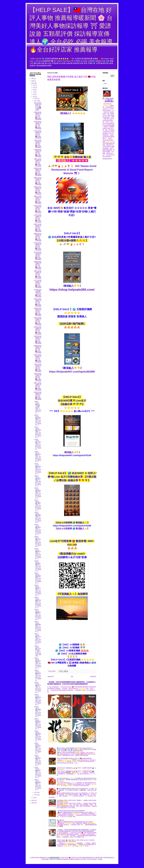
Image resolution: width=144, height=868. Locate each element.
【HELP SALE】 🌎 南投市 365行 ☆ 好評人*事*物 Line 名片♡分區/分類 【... (38, 663)
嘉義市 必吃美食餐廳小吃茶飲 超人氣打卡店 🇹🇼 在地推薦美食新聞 (38, 358)
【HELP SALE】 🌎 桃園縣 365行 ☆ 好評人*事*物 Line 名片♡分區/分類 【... (38, 578)
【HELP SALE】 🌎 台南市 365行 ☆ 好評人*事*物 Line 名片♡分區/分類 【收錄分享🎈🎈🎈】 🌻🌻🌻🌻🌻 (76, 841)
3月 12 (36, 792)
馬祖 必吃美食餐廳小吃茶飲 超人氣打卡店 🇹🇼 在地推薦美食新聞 (38, 107)
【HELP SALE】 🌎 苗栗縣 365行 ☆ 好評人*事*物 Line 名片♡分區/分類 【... (38, 627)
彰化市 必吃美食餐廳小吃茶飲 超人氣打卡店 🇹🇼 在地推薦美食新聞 (38, 321)
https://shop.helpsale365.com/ (72, 290)
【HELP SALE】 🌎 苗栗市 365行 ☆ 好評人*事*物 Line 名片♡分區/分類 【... (38, 615)
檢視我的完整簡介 (107, 159)
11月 (34, 88)
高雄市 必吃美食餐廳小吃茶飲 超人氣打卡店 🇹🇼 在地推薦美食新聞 (38, 377)
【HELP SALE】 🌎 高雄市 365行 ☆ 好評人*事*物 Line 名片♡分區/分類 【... (38, 760)
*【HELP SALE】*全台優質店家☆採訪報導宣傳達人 (109, 100)
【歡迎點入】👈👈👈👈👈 (72, 113)
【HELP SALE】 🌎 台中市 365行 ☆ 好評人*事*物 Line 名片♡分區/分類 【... (38, 639)
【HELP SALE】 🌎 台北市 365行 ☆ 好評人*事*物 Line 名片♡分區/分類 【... (38, 542)
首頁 (72, 677)
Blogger (100, 859)
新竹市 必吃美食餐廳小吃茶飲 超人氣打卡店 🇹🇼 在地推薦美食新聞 (38, 256)
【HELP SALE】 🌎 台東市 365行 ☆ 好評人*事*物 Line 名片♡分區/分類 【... (38, 457)
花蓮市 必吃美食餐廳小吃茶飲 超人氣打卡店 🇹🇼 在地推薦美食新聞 (38, 162)
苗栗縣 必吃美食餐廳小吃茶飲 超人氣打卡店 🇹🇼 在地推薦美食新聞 (38, 265)
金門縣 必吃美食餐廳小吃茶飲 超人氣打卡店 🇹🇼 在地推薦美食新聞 (38, 125)
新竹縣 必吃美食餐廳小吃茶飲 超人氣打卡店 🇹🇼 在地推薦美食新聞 (38, 246)
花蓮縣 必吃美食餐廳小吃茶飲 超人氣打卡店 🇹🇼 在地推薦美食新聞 (38, 172)
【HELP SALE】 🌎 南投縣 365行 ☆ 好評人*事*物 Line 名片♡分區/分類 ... (38, 675)
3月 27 (36, 99)
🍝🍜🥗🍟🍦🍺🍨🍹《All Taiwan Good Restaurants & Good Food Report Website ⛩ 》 (72, 170)
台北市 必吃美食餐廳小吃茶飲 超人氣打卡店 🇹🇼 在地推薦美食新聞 (38, 218)
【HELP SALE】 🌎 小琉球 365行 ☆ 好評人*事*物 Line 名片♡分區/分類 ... (38, 444)
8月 (34, 90)
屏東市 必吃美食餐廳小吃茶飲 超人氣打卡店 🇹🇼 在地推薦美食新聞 (38, 386)
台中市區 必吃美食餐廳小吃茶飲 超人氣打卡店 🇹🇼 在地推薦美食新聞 (38, 293)
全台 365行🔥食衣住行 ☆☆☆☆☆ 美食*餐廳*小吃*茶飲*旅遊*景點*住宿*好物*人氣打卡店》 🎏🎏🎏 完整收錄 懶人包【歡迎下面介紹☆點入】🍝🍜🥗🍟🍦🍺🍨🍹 (77, 780)
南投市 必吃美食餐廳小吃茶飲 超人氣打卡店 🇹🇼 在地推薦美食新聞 (38, 302)
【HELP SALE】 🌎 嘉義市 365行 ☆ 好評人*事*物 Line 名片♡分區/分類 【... (38, 724)
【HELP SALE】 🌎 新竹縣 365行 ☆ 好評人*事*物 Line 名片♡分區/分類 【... (38, 602)
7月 (34, 92)
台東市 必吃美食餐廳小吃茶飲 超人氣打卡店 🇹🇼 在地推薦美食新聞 (38, 144)
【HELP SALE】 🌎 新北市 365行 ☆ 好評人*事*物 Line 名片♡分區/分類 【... (38, 554)
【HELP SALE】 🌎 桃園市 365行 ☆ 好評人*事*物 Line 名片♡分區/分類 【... (38, 566)
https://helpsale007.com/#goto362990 (72, 372)
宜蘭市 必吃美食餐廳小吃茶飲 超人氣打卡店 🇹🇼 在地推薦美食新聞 (38, 181)
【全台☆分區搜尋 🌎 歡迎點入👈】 (72, 529)
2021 (33, 800)
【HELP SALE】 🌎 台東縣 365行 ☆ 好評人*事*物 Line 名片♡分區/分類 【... (38, 469)
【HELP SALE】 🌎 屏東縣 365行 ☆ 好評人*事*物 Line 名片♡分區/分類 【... (38, 785)
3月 (34, 97)
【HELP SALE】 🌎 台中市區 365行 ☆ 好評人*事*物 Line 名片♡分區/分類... (38, 651)
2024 (33, 79)
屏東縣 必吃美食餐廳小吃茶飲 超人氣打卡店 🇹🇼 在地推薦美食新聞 (38, 396)
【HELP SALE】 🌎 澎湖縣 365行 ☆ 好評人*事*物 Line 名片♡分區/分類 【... (38, 420)
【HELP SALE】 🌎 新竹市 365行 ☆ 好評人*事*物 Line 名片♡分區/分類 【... (38, 590)
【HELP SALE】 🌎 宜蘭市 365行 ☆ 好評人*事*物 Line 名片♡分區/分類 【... (38, 505)
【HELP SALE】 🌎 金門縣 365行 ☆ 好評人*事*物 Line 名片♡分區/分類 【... (38, 432)
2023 (33, 81)
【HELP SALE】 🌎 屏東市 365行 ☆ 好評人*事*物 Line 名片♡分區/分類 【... (38, 773)
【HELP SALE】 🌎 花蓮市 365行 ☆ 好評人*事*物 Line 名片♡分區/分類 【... (38, 481)
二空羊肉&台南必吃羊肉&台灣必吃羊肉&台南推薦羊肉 (71, 811)
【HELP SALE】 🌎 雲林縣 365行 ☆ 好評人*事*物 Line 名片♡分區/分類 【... (38, 712)
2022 (33, 83)
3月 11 (36, 795)
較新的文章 (51, 677)
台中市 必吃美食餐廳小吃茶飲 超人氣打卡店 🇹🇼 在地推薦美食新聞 (38, 284)
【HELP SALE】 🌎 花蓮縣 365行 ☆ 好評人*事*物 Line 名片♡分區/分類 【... (38, 493)
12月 (34, 85)
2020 (33, 803)
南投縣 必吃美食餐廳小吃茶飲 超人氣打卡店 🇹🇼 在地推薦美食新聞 (38, 312)
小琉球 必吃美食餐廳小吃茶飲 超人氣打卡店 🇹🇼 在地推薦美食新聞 (38, 135)
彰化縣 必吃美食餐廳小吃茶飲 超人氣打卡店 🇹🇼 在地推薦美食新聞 (38, 330)
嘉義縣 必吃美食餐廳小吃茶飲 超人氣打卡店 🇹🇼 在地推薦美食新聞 (38, 349)
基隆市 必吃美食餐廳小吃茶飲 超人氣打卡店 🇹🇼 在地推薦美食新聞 (38, 200)
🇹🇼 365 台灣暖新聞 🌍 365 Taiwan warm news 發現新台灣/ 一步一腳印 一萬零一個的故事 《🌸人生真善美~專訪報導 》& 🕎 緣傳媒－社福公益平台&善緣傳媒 (77, 790)
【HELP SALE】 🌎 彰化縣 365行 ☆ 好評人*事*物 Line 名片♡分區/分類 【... (38, 700)
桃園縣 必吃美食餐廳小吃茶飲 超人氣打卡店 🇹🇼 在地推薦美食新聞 (38, 237)
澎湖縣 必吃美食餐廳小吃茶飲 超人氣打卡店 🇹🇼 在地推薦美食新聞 (38, 116)
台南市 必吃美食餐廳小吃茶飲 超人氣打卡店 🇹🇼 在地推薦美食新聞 (74, 758)
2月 (34, 798)
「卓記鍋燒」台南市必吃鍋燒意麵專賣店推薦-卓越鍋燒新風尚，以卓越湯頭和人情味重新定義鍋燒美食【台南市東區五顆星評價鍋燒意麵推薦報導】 (76, 830)
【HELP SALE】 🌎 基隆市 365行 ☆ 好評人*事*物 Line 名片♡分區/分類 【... (38, 529)
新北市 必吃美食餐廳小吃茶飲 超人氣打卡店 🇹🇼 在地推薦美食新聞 (38, 209)
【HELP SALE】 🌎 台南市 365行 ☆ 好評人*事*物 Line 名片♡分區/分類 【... (38, 748)
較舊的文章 (93, 677)
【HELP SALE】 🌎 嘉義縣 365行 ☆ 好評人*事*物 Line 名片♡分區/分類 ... (38, 736)
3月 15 (36, 101)
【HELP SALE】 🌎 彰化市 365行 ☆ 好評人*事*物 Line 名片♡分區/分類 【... (38, 687)
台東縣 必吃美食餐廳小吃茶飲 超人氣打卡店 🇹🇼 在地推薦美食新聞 (38, 153)
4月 (34, 94)
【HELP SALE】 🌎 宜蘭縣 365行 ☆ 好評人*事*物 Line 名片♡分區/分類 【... (38, 517)
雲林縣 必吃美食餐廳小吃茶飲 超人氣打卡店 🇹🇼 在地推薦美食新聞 (38, 340)
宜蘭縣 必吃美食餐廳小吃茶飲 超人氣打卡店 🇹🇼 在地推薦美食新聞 (38, 190)
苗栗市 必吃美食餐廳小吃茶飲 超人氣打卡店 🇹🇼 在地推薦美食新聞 (38, 274)
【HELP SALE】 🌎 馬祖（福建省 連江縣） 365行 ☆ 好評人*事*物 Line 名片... (37, 407)
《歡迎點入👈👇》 (72, 452)
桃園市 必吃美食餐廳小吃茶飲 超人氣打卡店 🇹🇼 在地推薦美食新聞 (38, 228)
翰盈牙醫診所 (60, 820)
